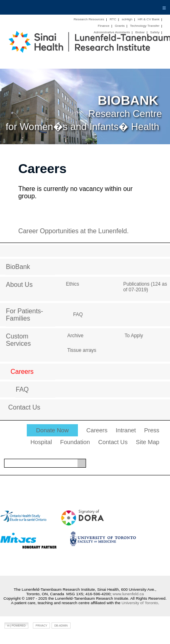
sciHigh (127, 19)
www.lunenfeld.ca (128, 594)
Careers (97, 430)
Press (152, 430)
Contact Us (113, 442)
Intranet (126, 430)
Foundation (75, 442)
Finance (104, 26)
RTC (113, 19)
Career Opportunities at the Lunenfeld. (73, 231)
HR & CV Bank (149, 19)
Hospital (41, 442)
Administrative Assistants (112, 32)
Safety (155, 32)
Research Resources (89, 19)
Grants (120, 26)
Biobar (140, 32)
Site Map (148, 442)
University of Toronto (140, 603)
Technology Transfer (145, 26)
